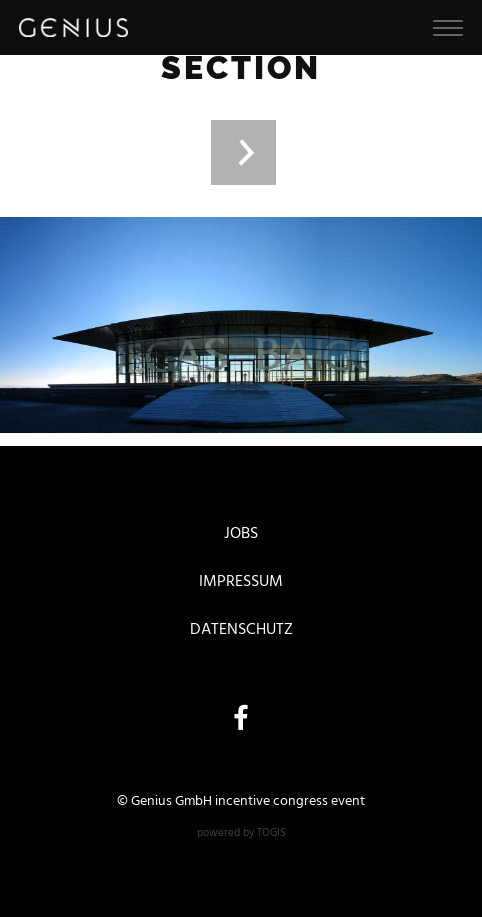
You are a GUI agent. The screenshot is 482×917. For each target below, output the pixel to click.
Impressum (241, 582)
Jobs (241, 534)
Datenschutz (241, 630)
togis (271, 833)
